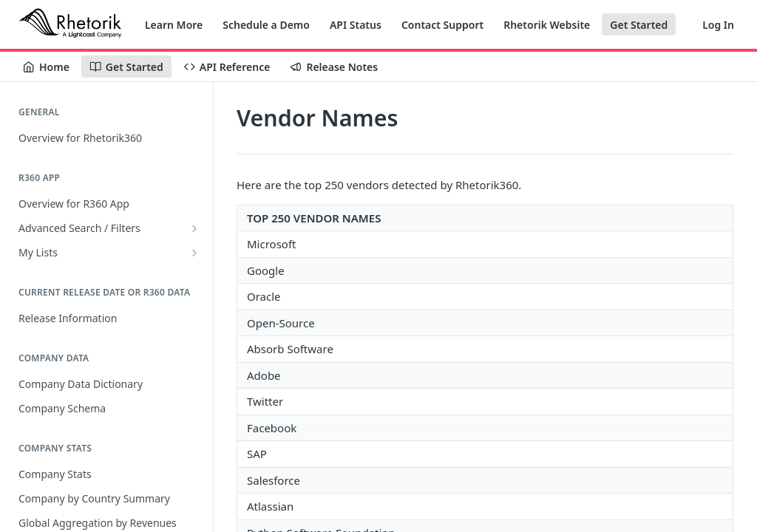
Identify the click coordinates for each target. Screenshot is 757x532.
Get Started (639, 25)
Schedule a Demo (266, 25)
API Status (356, 25)
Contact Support (442, 25)
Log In (718, 25)
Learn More (174, 25)
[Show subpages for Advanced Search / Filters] (194, 228)
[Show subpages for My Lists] (194, 253)
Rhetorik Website (547, 25)
